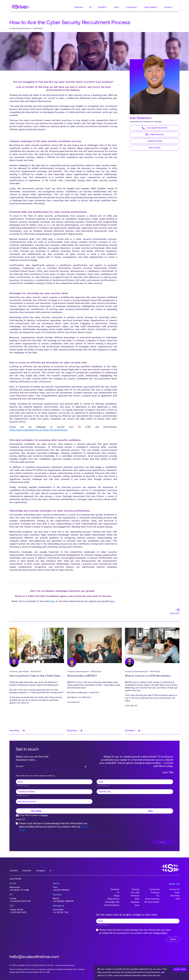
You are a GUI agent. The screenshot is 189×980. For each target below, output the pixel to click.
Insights (102, 7)
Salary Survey (113, 899)
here (52, 601)
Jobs (116, 7)
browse (45, 815)
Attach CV (20, 819)
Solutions (79, 7)
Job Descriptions (111, 905)
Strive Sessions (152, 899)
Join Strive (175, 896)
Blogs (117, 896)
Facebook (27, 871)
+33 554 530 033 (61, 890)
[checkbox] (17, 823)
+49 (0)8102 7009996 (63, 901)
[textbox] (54, 782)
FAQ (178, 899)
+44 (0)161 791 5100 (19, 890)
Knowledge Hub (112, 902)
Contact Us (174, 889)
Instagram (41, 871)
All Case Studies (152, 902)
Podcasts (155, 893)
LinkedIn (14, 871)
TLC (158, 896)
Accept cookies (180, 969)
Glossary (135, 889)
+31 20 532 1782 (61, 912)
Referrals (135, 896)
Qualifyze (135, 902)
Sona (137, 905)
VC (90, 7)
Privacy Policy (160, 933)
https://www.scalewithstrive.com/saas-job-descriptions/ (39, 430)
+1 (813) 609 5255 (18, 912)
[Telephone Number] (54, 792)
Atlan (137, 899)
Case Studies (150, 7)
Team (177, 893)
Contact (168, 7)
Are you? (20, 766)
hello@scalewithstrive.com (34, 957)
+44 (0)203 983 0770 (155, 128)
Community (131, 7)
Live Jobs (135, 893)
